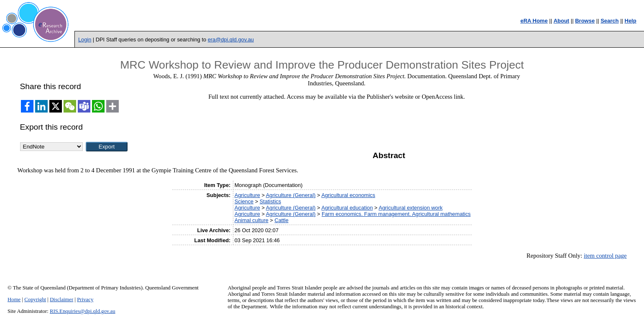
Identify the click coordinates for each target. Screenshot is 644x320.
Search (609, 21)
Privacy (85, 300)
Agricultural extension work (410, 208)
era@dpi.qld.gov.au (231, 40)
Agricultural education (347, 208)
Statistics (270, 201)
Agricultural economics (348, 195)
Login (85, 40)
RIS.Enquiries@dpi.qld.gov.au (83, 311)
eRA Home (534, 21)
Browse (585, 21)
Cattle (281, 220)
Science (244, 201)
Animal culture (252, 220)
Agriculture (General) (291, 195)
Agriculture (247, 195)
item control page (605, 256)
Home (14, 300)
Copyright (35, 300)
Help (631, 21)
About (562, 21)
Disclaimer (61, 300)
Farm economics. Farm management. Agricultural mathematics (396, 214)
